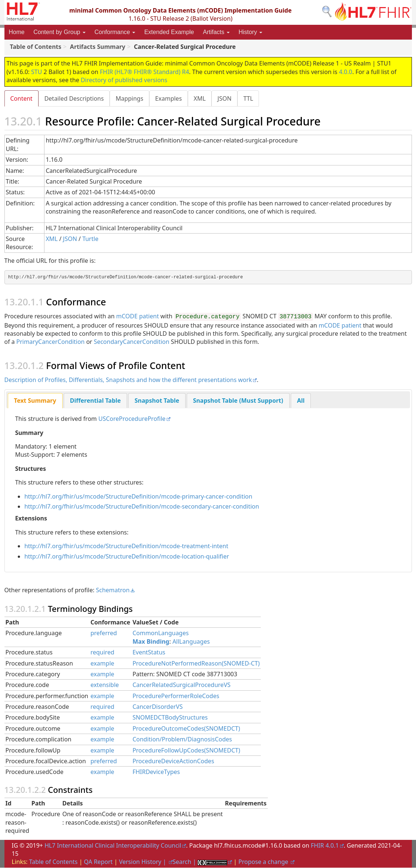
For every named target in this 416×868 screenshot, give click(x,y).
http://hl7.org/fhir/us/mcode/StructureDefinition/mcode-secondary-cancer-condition (142, 507)
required (102, 653)
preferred (104, 633)
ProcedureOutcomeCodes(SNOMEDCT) (186, 729)
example (102, 664)
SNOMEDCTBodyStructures (170, 718)
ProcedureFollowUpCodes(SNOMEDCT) (187, 751)
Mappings (131, 98)
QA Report (98, 862)
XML (203, 98)
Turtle (90, 239)
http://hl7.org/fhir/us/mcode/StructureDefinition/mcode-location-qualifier (127, 557)
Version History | (143, 862)
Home (17, 32)
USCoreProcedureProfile (132, 419)
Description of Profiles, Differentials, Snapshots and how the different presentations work (128, 380)
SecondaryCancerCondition (132, 342)
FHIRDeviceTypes (156, 772)
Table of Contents (54, 862)
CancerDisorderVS (158, 707)
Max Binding (151, 642)
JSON (228, 98)
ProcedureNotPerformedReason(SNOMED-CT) (196, 664)
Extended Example (169, 32)
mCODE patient (138, 316)
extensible (105, 685)
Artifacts (216, 32)
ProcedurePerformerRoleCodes (176, 696)
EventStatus (149, 653)
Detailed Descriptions (75, 98)
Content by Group (59, 32)
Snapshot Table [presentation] (157, 401)
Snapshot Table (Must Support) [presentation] (238, 401)
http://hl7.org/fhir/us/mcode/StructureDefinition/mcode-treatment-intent (127, 546)
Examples (171, 98)
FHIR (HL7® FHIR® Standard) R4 (145, 72)
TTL (253, 98)
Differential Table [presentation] (95, 401)
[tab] (35, 401)
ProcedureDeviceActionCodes (173, 761)
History (250, 32)
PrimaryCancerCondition (51, 342)
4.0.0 (346, 72)
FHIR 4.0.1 (325, 846)
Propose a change (264, 862)
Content (21, 98)
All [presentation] (301, 401)
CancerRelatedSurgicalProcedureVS (182, 685)
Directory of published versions (124, 80)
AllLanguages (191, 642)
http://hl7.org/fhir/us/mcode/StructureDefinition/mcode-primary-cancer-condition (139, 497)
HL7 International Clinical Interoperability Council (113, 846)
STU (36, 72)
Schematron (113, 590)
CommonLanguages (161, 633)
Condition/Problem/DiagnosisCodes (182, 740)
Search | (185, 862)
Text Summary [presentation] (35, 401)
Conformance (115, 32)
